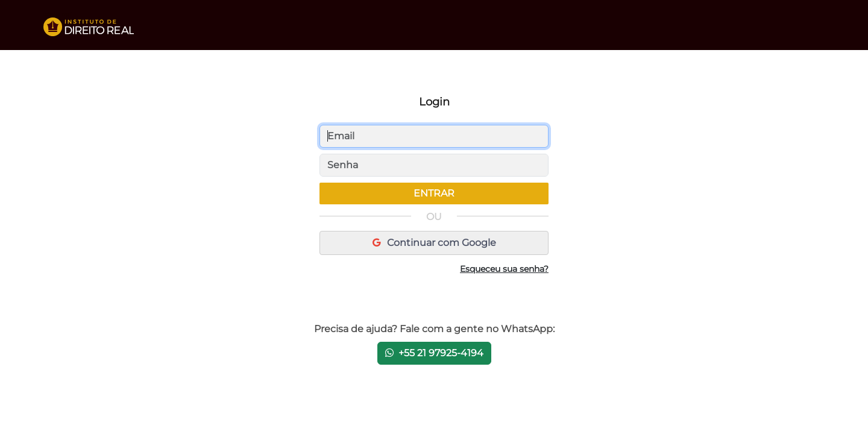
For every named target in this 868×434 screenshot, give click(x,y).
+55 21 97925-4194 (434, 353)
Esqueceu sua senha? (504, 269)
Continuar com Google (434, 243)
